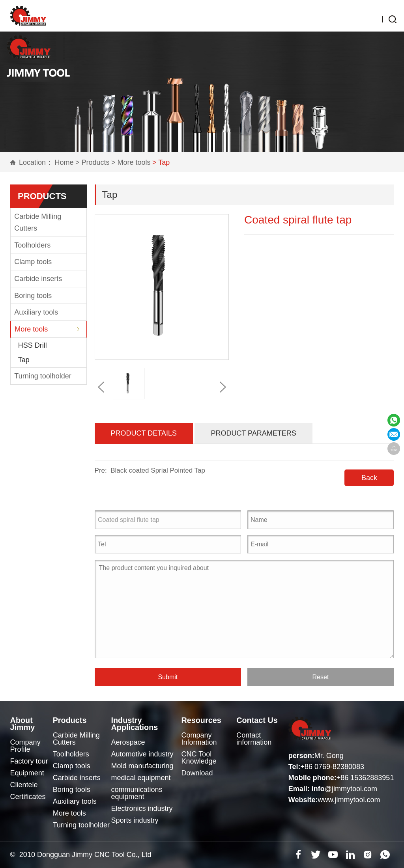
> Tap (161, 162)
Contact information (255, 739)
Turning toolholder (43, 376)
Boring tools (33, 296)
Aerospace (129, 742)
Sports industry (135, 820)
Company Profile (25, 746)
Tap (24, 360)
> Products (93, 162)
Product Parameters (253, 433)
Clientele (24, 785)
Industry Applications (138, 724)
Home (64, 162)
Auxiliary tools (36, 312)
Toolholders (32, 245)
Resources (205, 720)
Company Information (200, 739)
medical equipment (141, 778)
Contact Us (260, 720)
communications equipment (137, 793)
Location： (36, 162)
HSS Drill (33, 345)
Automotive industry (143, 754)
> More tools (131, 162)
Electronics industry (142, 808)
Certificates (28, 797)
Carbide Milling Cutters (38, 222)
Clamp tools (33, 262)
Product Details (144, 433)
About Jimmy (24, 724)
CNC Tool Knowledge (200, 758)
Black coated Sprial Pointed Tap (158, 470)
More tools (31, 329)
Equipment (27, 773)
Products (73, 720)
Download (198, 773)
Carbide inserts (38, 279)
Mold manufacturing (143, 766)
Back (369, 478)
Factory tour (29, 761)
